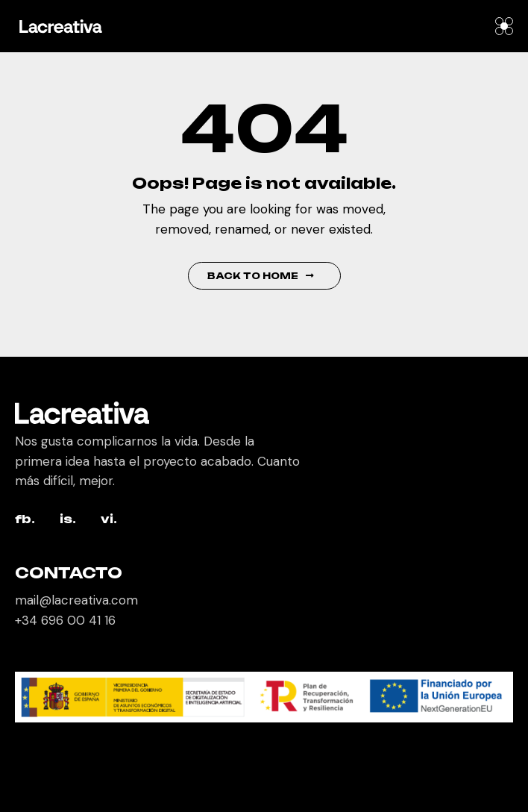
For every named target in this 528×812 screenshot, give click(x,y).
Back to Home (261, 276)
